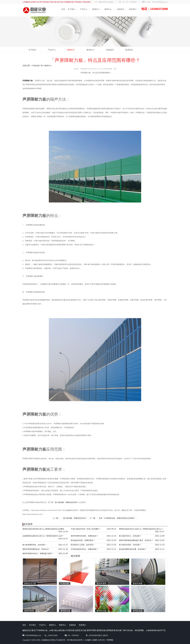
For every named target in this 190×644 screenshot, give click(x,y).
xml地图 (88, 640)
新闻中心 (71, 50)
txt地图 (94, 640)
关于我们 (32, 50)
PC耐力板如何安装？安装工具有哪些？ (86, 529)
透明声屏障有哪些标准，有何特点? (36, 549)
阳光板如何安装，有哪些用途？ (83, 540)
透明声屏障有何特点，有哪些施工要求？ (38, 554)
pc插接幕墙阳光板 (153, 630)
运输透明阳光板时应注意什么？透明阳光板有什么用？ (43, 536)
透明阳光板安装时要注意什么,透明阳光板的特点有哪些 (43, 529)
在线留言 (110, 50)
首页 (24, 625)
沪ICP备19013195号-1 (75, 640)
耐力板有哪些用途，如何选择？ (34, 545)
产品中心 (52, 50)
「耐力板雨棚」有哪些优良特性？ (66, 502)
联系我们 (129, 50)
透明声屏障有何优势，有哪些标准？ (84, 536)
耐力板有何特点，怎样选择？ (130, 536)
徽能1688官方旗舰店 (106, 2)
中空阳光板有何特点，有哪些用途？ (84, 549)
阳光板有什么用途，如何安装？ (83, 545)
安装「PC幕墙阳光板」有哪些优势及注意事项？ (117, 518)
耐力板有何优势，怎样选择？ (130, 545)
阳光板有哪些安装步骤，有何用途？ (133, 549)
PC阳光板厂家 (37, 66)
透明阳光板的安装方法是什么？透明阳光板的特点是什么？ (141, 529)
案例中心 (91, 50)
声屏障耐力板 (42, 630)
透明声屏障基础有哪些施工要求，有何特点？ (136, 540)
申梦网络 (110, 640)
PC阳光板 (129, 630)
